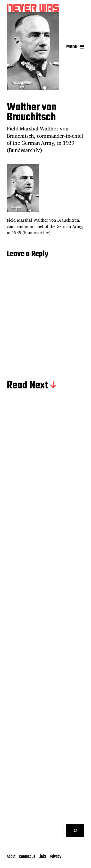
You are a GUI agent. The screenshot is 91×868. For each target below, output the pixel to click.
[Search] (75, 830)
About (11, 857)
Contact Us (27, 857)
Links (42, 857)
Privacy (56, 857)
